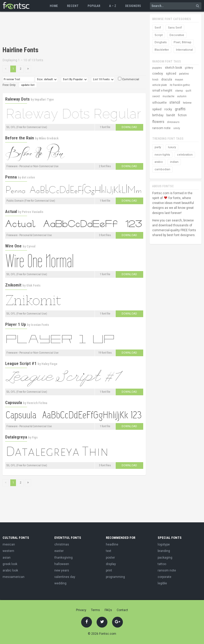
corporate (164, 577)
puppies (157, 68)
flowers (158, 122)
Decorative (177, 35)
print (109, 570)
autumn (182, 96)
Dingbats (161, 42)
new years (62, 570)
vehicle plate (160, 85)
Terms (95, 610)
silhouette (159, 103)
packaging (165, 558)
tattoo (162, 564)
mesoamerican (14, 577)
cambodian (162, 169)
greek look (10, 564)
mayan (179, 80)
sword (156, 96)
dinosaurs (173, 122)
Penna (11, 177)
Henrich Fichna (37, 403)
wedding (60, 583)
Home (54, 6)
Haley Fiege (49, 364)
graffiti (180, 109)
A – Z (113, 6)
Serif (158, 28)
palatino (184, 74)
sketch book (173, 68)
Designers (133, 6)
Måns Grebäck (49, 138)
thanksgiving (63, 558)
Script (159, 35)
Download (129, 127)
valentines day (65, 577)
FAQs (108, 610)
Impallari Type (44, 100)
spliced (171, 74)
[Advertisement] (63, 30)
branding (164, 551)
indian (174, 162)
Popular (94, 6)
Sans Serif (175, 28)
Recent (73, 6)
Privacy (81, 610)
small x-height (162, 91)
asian (7, 558)
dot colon (28, 177)
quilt (188, 91)
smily (177, 128)
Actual (11, 211)
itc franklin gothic (180, 85)
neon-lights (162, 155)
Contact (122, 610)
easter (59, 551)
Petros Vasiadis (33, 212)
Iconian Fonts (40, 325)
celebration (185, 155)
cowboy (158, 74)
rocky (168, 109)
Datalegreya (16, 437)
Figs (35, 437)
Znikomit (13, 285)
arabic (159, 162)
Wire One (13, 246)
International (184, 50)
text (109, 551)
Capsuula (14, 402)
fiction (182, 115)
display (111, 564)
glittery (189, 68)
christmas (62, 544)
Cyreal (31, 246)
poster (110, 558)
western (8, 551)
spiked (157, 109)
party (158, 147)
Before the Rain (20, 138)
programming (115, 577)
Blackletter (162, 50)
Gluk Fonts (33, 285)
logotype (164, 544)
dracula (167, 79)
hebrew (187, 103)
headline (112, 544)
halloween (62, 564)
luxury (172, 147)
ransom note (161, 128)
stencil (175, 102)
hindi (155, 80)
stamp (179, 91)
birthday (158, 115)
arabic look (10, 570)
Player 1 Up (16, 324)
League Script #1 (21, 363)
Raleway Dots (17, 99)
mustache (168, 96)
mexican (9, 544)
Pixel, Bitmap (182, 42)
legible (162, 583)
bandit (171, 115)
